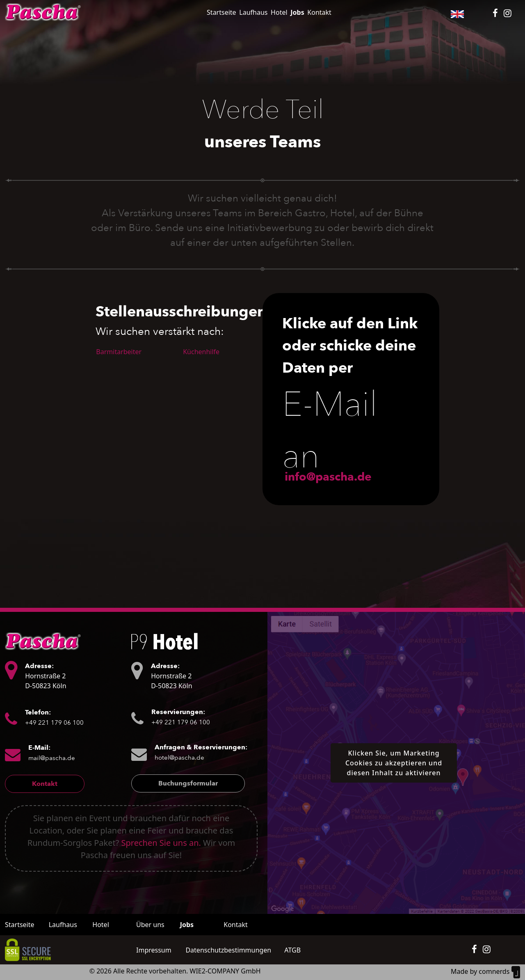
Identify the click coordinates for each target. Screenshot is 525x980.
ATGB (292, 950)
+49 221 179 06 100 (54, 723)
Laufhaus (253, 12)
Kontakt (319, 12)
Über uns (150, 925)
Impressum (154, 950)
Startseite (221, 12)
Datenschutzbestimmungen (228, 950)
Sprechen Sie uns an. (161, 843)
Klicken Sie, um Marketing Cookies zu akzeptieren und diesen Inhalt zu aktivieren (394, 763)
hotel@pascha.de (179, 758)
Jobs (297, 12)
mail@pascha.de (52, 758)
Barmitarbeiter (119, 352)
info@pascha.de (328, 477)
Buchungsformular (188, 783)
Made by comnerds (485, 971)
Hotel (279, 12)
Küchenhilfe (201, 352)
